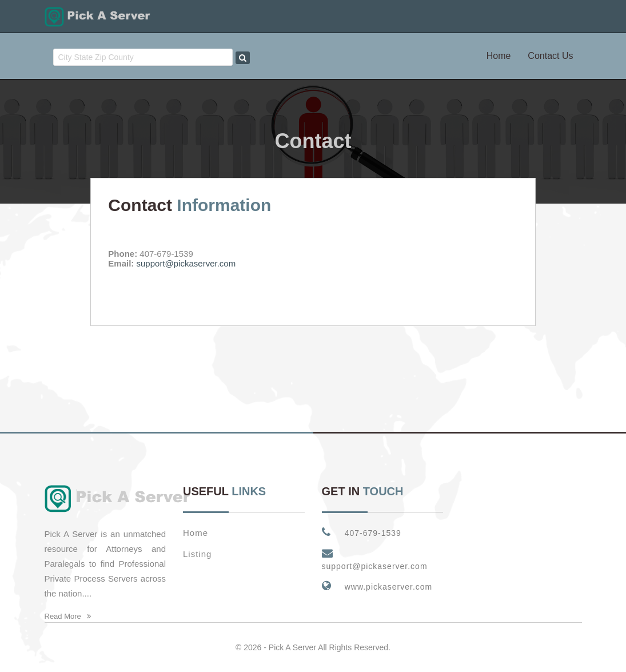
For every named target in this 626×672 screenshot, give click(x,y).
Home (499, 56)
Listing (197, 554)
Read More (68, 616)
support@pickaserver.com (186, 263)
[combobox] (143, 57)
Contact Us (550, 56)
